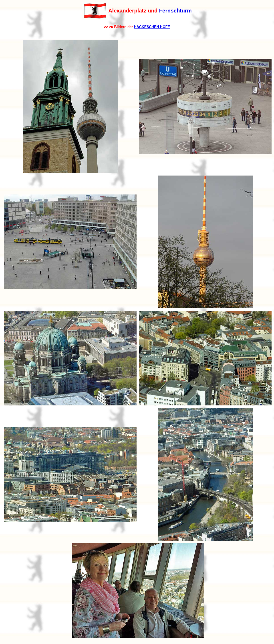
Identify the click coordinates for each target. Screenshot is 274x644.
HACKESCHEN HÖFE (152, 27)
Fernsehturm (175, 11)
